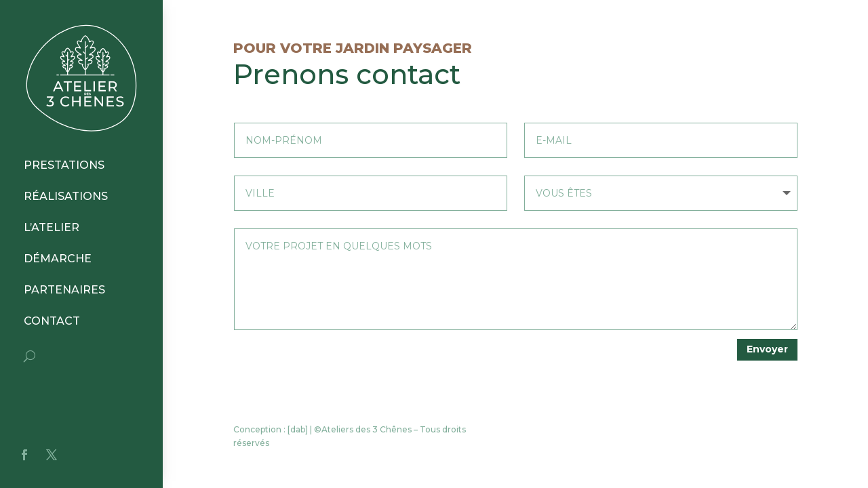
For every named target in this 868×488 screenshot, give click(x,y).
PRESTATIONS (64, 165)
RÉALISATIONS (66, 196)
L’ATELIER (52, 227)
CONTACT (52, 321)
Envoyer (767, 349)
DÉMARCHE (58, 259)
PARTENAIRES (64, 290)
